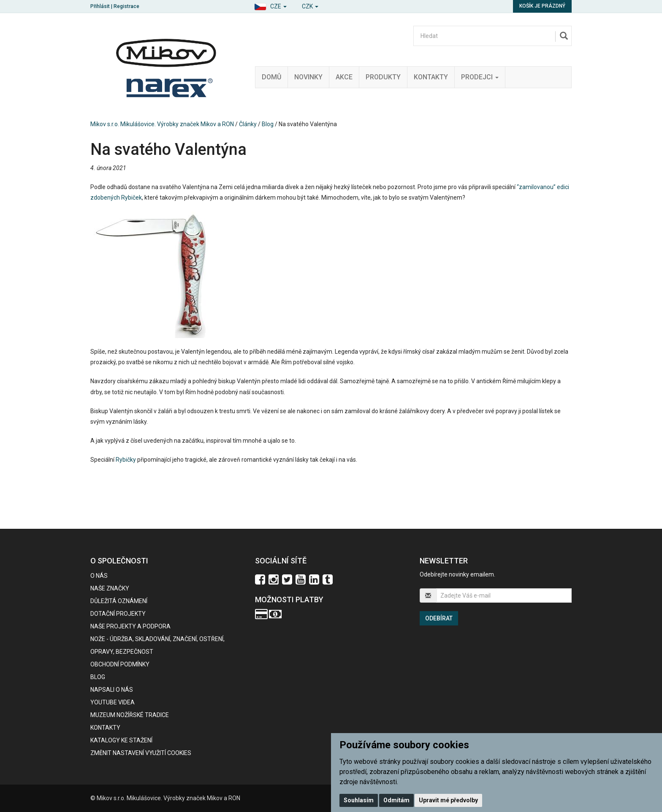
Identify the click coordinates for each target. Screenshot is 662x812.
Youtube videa (113, 702)
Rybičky (126, 460)
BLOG (98, 677)
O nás (99, 576)
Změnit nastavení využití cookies (141, 753)
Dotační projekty (118, 614)
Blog (268, 124)
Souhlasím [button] (359, 800)
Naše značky (110, 588)
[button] (270, 5)
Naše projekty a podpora (130, 626)
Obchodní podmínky (120, 664)
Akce (344, 77)
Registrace (126, 6)
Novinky (308, 77)
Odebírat (439, 618)
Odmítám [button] (396, 800)
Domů (271, 77)
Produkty (383, 77)
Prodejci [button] (480, 77)
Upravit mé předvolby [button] (448, 800)
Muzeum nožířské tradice (130, 715)
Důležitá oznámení (119, 601)
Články (248, 124)
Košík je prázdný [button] (542, 6)
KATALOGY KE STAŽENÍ (121, 740)
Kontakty (431, 77)
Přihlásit (100, 6)
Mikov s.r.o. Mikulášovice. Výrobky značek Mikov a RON (162, 124)
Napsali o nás (112, 690)
